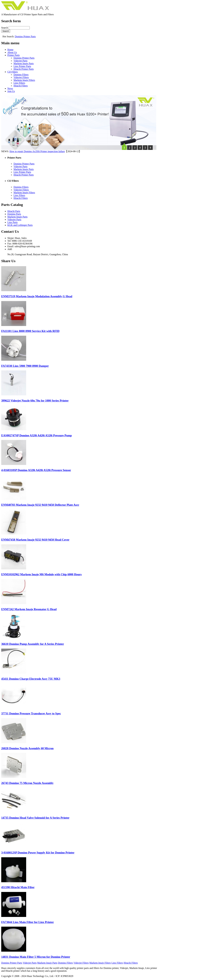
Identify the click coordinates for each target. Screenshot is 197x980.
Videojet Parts (20, 61)
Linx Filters (19, 83)
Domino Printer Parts (25, 36)
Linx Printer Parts (22, 66)
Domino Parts (14, 214)
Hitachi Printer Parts (24, 69)
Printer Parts (14, 55)
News (10, 88)
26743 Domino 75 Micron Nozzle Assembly (27, 783)
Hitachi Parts (14, 211)
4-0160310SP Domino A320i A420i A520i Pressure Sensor (36, 470)
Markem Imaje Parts (24, 63)
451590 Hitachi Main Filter (18, 887)
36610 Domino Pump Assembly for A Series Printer (33, 644)
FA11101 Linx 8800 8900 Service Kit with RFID (30, 331)
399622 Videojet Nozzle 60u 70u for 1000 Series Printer (35, 401)
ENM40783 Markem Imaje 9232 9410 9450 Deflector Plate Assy (40, 505)
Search (5, 28)
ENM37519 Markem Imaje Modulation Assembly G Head (37, 296)
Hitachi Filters (21, 86)
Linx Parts (12, 222)
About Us (12, 52)
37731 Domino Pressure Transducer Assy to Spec (31, 713)
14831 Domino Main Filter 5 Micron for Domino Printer (36, 957)
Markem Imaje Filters (24, 80)
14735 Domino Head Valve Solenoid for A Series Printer (35, 818)
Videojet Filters (21, 77)
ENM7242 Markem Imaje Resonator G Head (29, 609)
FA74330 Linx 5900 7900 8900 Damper (25, 366)
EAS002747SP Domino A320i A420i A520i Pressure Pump (37, 435)
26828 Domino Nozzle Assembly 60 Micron (27, 748)
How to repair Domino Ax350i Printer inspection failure (37, 151)
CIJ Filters (13, 72)
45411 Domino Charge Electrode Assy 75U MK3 (31, 679)
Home (10, 50)
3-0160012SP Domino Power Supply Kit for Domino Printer (38, 853)
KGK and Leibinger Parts (20, 225)
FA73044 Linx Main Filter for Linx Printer (28, 922)
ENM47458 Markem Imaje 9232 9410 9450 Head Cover (35, 540)
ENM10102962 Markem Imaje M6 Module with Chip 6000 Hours (41, 574)
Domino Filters (21, 75)
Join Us (11, 91)
